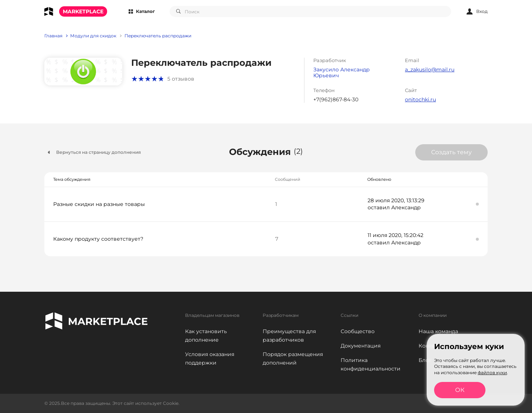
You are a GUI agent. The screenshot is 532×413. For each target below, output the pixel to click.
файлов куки (492, 373)
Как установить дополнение (206, 336)
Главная (53, 36)
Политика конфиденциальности (371, 364)
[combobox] (310, 11)
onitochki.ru (420, 99)
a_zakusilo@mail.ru (430, 70)
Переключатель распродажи (158, 36)
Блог (425, 360)
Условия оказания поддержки (210, 358)
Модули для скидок (93, 36)
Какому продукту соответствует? (98, 239)
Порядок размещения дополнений (293, 358)
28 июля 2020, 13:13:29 (396, 200)
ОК (460, 390)
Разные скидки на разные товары (99, 204)
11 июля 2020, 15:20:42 (395, 235)
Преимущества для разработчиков (289, 336)
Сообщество (358, 331)
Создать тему (451, 152)
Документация (361, 346)
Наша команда (438, 331)
